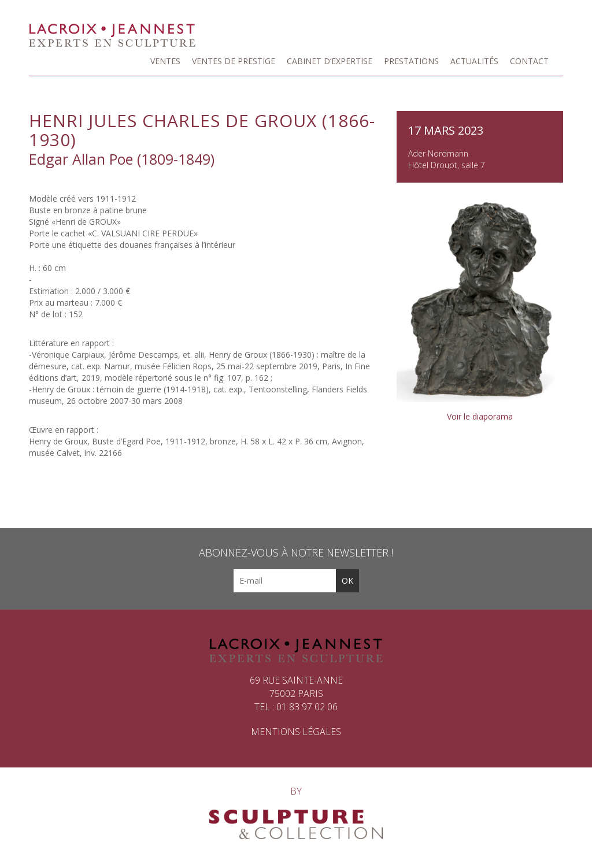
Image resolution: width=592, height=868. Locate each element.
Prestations (411, 61)
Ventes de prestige (234, 61)
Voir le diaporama (480, 416)
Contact (529, 61)
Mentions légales (296, 732)
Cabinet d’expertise (330, 61)
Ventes (165, 61)
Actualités (474, 61)
